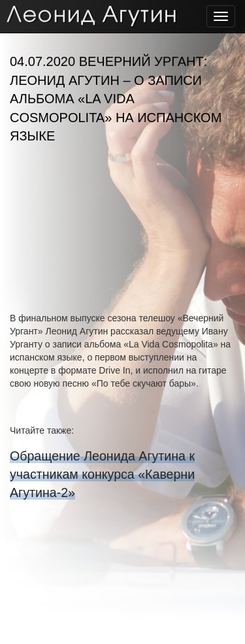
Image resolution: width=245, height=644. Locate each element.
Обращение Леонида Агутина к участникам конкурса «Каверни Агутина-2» (102, 474)
